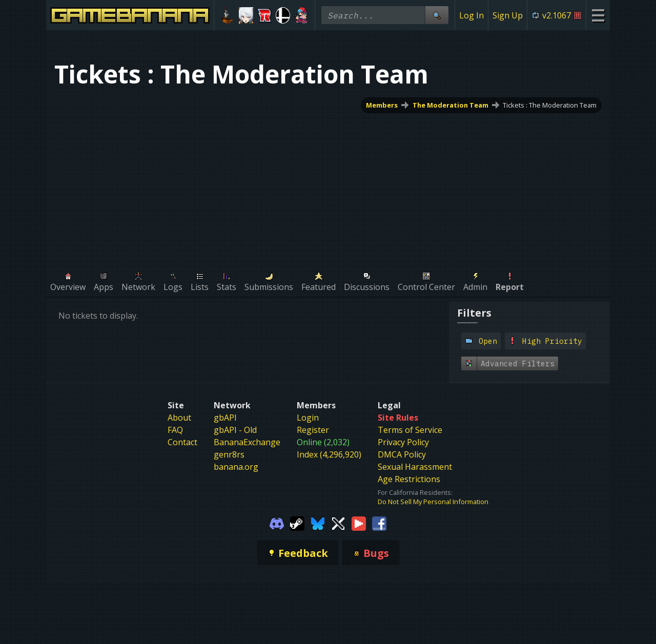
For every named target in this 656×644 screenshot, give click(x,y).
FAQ (175, 430)
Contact (182, 442)
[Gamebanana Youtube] (359, 523)
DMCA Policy (402, 454)
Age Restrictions (409, 479)
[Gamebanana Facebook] (379, 523)
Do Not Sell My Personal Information (433, 502)
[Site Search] (437, 15)
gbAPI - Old (235, 430)
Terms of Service (410, 430)
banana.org (236, 467)
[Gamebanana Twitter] (338, 523)
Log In (471, 15)
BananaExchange (247, 442)
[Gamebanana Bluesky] (318, 523)
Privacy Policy (403, 442)
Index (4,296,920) (329, 454)
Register (313, 430)
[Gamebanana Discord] (277, 523)
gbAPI (225, 418)
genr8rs (229, 454)
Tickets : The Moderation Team (550, 105)
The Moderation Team (450, 105)
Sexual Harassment (415, 467)
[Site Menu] (598, 15)
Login (308, 418)
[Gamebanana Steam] (297, 523)
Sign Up (508, 15)
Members (382, 105)
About (179, 418)
